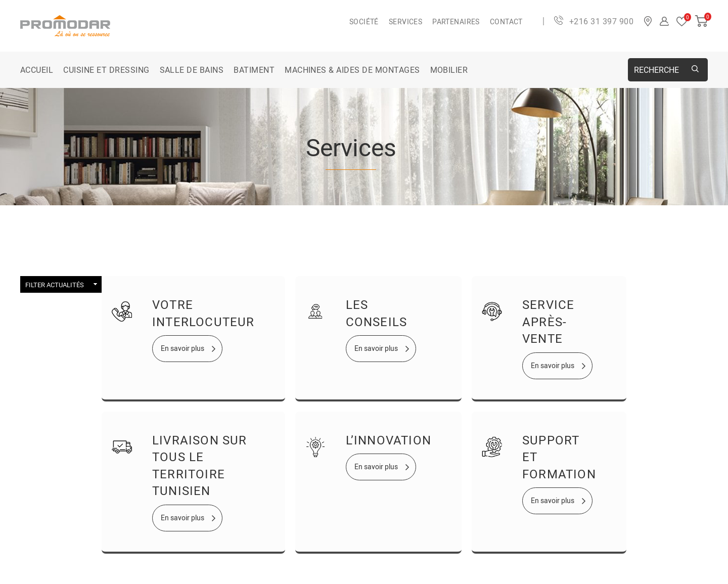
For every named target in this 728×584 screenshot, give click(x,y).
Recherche (656, 70)
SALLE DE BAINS (192, 70)
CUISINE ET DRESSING (106, 70)
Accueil (37, 70)
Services (405, 21)
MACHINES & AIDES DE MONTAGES (352, 70)
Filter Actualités (55, 285)
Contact (506, 21)
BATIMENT (254, 70)
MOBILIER (449, 70)
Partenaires (456, 21)
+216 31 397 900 (601, 21)
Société (364, 21)
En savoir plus (183, 348)
